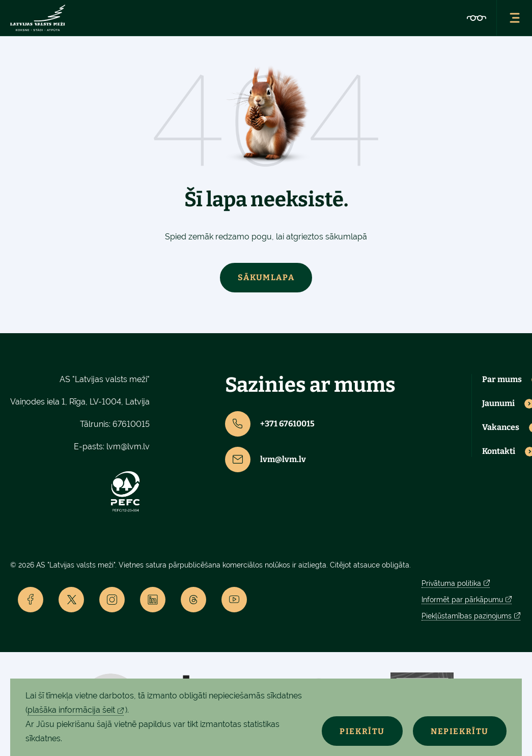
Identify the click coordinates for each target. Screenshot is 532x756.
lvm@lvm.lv (128, 447)
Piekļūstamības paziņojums (467, 616)
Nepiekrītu (460, 731)
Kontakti (499, 451)
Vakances (501, 427)
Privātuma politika (451, 583)
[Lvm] (38, 18)
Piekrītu (362, 731)
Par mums (502, 380)
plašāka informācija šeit (71, 710)
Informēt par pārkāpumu (462, 600)
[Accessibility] (477, 18)
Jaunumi (498, 403)
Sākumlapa (266, 277)
